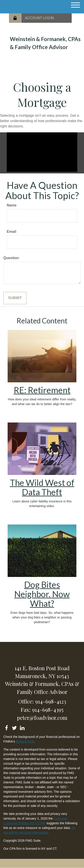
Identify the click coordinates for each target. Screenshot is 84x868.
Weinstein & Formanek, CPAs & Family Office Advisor (45, 43)
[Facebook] (6, 727)
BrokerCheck (25, 741)
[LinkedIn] (22, 727)
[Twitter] (14, 727)
